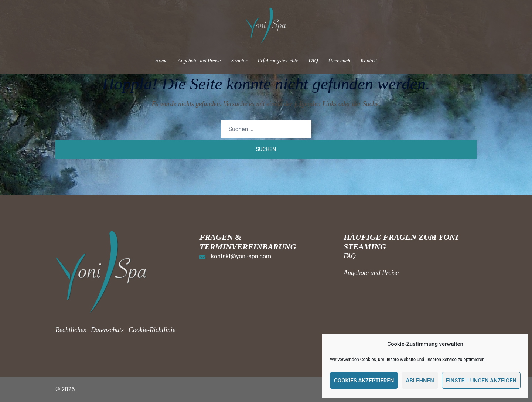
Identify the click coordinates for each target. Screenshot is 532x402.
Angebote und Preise (199, 61)
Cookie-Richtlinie (152, 330)
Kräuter (239, 61)
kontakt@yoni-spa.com (241, 256)
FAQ (313, 61)
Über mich (340, 61)
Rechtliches (71, 330)
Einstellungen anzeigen (481, 381)
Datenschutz (107, 330)
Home (161, 61)
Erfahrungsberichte (278, 61)
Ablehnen (420, 381)
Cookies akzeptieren (364, 381)
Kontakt (369, 61)
